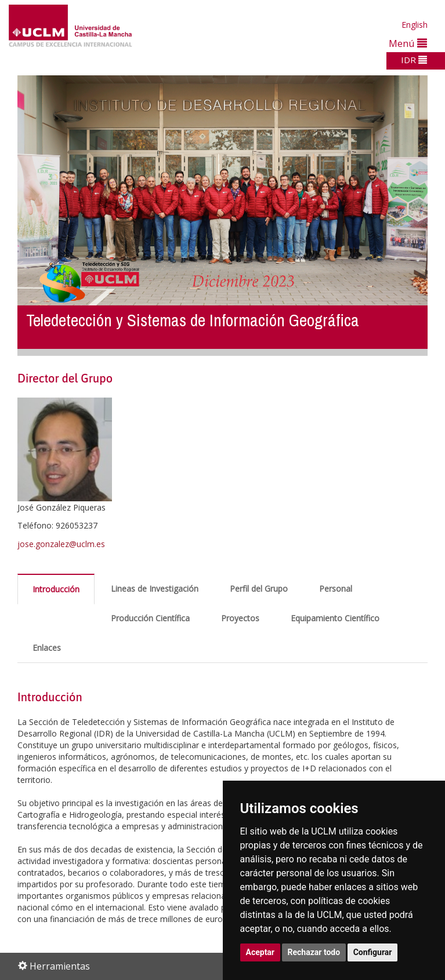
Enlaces (47, 648)
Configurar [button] (373, 952)
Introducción (56, 589)
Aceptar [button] (261, 952)
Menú (408, 43)
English (415, 25)
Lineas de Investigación (155, 589)
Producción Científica (150, 618)
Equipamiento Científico (335, 618)
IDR (414, 60)
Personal (336, 589)
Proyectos (240, 618)
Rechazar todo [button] (314, 952)
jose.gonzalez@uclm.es (61, 544)
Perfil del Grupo (259, 589)
